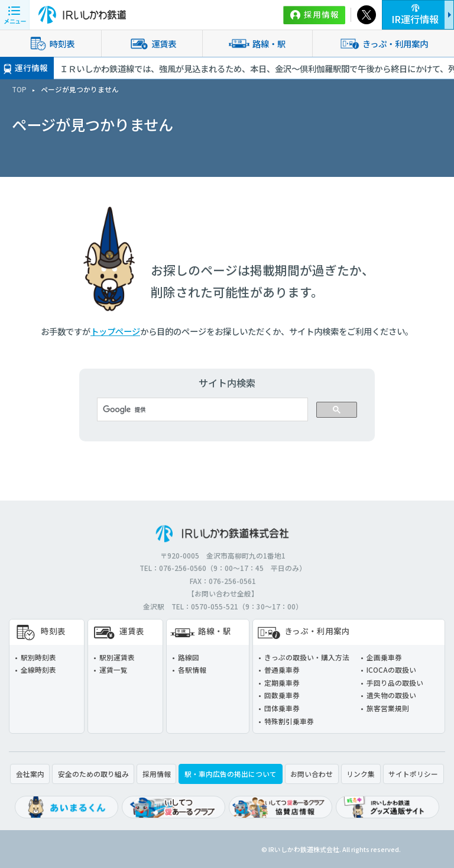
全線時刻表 (38, 669)
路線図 (189, 657)
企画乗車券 (384, 657)
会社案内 (30, 774)
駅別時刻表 (38, 657)
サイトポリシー (413, 774)
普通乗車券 (282, 669)
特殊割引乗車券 (289, 721)
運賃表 (152, 43)
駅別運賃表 (117, 657)
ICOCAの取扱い (391, 669)
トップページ (115, 331)
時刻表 (50, 43)
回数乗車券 (282, 695)
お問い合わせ (312, 774)
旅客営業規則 (388, 708)
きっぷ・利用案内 (383, 43)
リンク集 (361, 774)
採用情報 (322, 14)
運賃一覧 (113, 669)
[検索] (201, 409)
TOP (19, 89)
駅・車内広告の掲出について (231, 774)
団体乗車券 (282, 708)
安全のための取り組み (93, 774)
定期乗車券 (282, 683)
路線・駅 (257, 43)
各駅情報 (192, 669)
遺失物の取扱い (391, 695)
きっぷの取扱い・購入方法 (307, 657)
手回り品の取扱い (395, 683)
